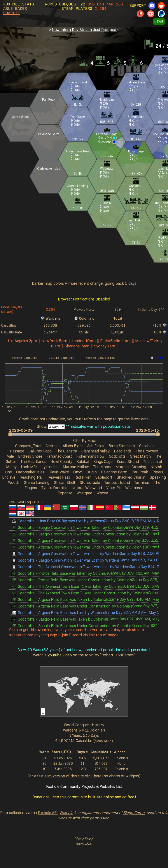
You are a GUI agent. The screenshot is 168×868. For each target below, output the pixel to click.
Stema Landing (37, 482)
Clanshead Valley (95, 451)
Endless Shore (30, 456)
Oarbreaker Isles (30, 472)
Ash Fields (96, 446)
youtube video (60, 655)
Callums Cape (40, 451)
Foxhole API (48, 813)
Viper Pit (114, 488)
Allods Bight (73, 446)
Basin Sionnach (122, 446)
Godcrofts (117, 456)
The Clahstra (66, 451)
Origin (92, 472)
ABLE (8, 9)
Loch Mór (29, 467)
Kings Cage (103, 461)
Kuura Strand (128, 461)
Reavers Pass (59, 477)
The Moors (102, 467)
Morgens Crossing (131, 467)
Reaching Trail (31, 477)
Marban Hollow (76, 467)
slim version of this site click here (73, 776)
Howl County (61, 461)
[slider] (84, 434)
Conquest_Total (28, 446)
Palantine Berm (114, 472)
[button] (82, 434)
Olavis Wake (59, 472)
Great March (140, 456)
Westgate (84, 493)
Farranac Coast (59, 456)
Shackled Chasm (131, 477)
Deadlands (123, 451)
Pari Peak (140, 472)
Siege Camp (134, 813)
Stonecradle (90, 482)
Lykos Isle (50, 467)
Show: (42, 426)
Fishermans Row (90, 456)
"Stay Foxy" (84, 839)
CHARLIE (12, 13)
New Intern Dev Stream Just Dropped (85, 29)
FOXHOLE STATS (19, 4)
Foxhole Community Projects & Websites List (84, 786)
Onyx (78, 472)
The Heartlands (33, 461)
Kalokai (83, 461)
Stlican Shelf (65, 482)
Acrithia (52, 446)
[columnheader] (44, 752)
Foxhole (67, 813)
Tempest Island (117, 482)
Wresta (102, 493)
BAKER (21, 9)
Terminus (142, 482)
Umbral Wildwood (87, 488)
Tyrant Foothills (54, 488)
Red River (83, 477)
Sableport (104, 477)
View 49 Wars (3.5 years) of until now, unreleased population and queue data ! (84, 650)
